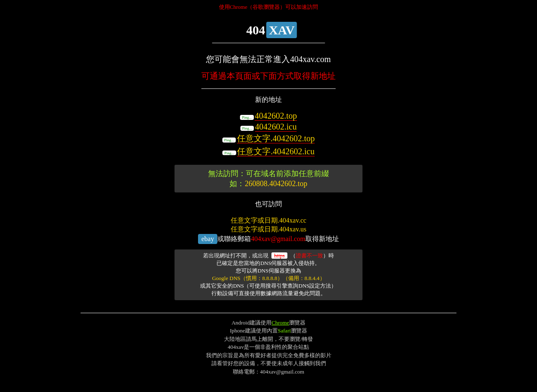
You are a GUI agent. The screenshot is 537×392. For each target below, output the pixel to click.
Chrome (280, 323)
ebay (208, 239)
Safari (284, 331)
